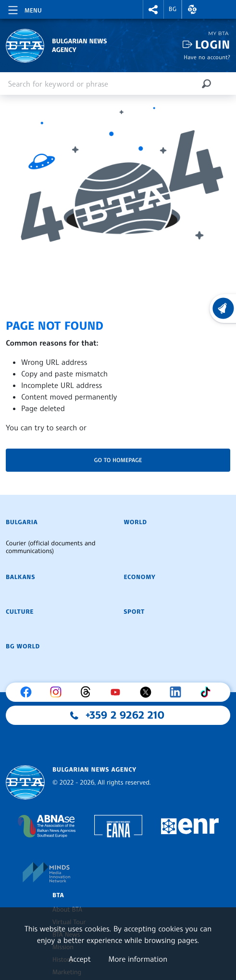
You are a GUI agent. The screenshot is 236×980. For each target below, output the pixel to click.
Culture (20, 612)
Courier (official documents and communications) (50, 547)
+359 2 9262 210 (125, 715)
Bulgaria (22, 522)
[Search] (206, 84)
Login (213, 45)
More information (138, 959)
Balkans (20, 577)
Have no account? (207, 57)
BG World (23, 646)
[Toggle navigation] (24, 9)
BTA (58, 895)
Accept (80, 959)
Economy (140, 577)
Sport (134, 612)
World (136, 522)
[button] (153, 9)
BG (173, 9)
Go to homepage (118, 460)
